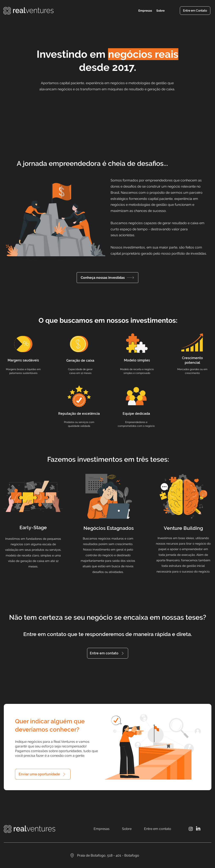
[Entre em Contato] (195, 11)
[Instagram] (191, 829)
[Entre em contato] (108, 653)
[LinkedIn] (198, 829)
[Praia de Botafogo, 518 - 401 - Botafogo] (108, 855)
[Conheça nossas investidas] (107, 278)
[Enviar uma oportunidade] (43, 774)
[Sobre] (127, 829)
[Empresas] (102, 829)
